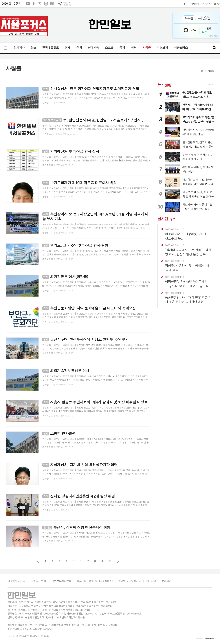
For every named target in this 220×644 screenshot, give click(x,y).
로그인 (217, 4)
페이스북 (34, 4)
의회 (134, 48)
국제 (122, 48)
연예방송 (93, 48)
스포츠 (109, 48)
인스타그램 (46, 4)
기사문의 (195, 4)
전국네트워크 (50, 48)
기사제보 (183, 4)
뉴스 (33, 48)
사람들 (147, 48)
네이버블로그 (52, 4)
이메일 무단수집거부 (129, 581)
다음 (118, 561)
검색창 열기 (214, 48)
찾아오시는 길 (38, 581)
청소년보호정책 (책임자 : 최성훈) (95, 581)
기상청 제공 (67, 5)
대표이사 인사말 (16, 581)
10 (110, 561)
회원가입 (206, 4)
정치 (79, 48)
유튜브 (28, 4)
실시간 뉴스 (167, 219)
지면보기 (162, 48)
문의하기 (167, 581)
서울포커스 (181, 48)
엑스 (40, 4)
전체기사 (19, 48)
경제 (68, 48)
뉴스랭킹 (164, 85)
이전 (38, 561)
